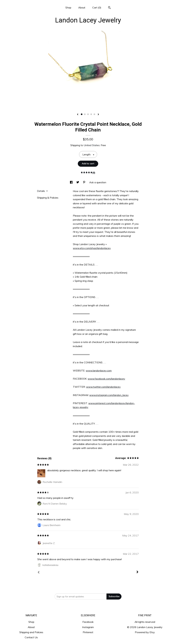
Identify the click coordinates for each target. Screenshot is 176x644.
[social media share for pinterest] (84, 182)
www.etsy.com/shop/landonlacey (92, 248)
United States (92, 145)
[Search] (109, 8)
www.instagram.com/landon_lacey (109, 395)
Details (42, 191)
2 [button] (85, 114)
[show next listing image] (98, 115)
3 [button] (88, 114)
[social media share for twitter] (78, 182)
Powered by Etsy (145, 632)
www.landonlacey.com (99, 371)
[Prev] (39, 573)
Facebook (88, 622)
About (82, 7)
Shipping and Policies (31, 632)
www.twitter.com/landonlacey (103, 387)
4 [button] (91, 114)
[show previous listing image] (78, 115)
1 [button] (82, 114)
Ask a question (98, 182)
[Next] (137, 572)
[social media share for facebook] (72, 182)
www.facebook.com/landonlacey (106, 379)
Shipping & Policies (48, 198)
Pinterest (88, 632)
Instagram (88, 627)
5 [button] (94, 114)
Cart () (97, 7)
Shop (68, 7)
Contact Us (31, 637)
